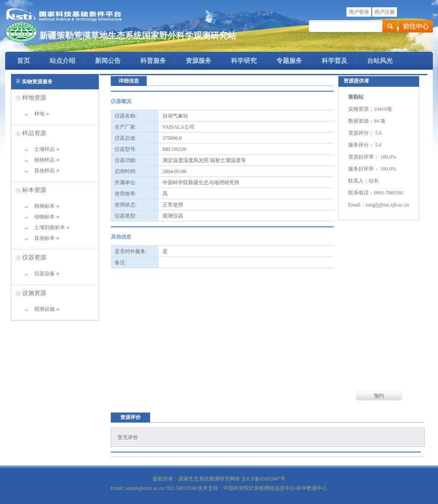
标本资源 (34, 190)
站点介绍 (62, 61)
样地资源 (34, 97)
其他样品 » (44, 171)
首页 (24, 61)
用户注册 (385, 12)
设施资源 (34, 293)
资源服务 (198, 61)
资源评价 (130, 417)
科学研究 (244, 61)
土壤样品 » (44, 149)
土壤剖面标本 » (49, 227)
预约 (379, 396)
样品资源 (34, 133)
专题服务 (289, 61)
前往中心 (416, 27)
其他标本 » (44, 238)
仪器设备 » (44, 274)
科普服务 (153, 61)
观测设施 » (44, 309)
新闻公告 (108, 61)
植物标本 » (44, 206)
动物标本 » (44, 217)
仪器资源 (34, 257)
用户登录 (359, 12)
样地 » (39, 114)
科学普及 (334, 61)
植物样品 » (44, 160)
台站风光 (380, 61)
